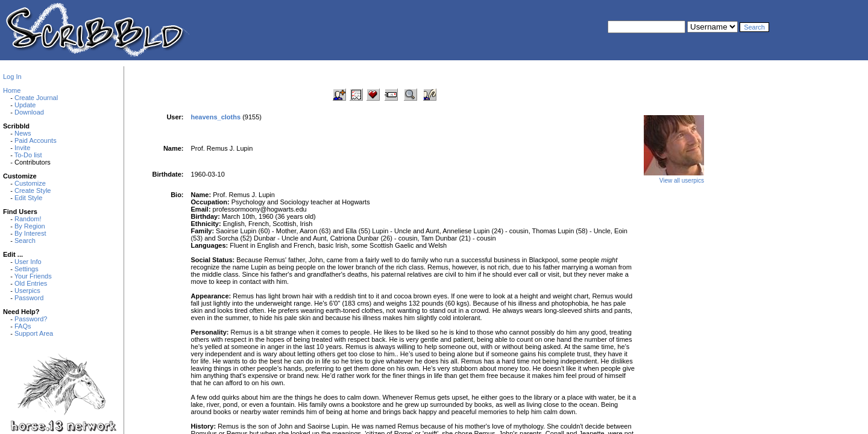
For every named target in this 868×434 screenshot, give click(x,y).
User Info (28, 262)
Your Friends (33, 276)
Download (29, 112)
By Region (30, 226)
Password (29, 298)
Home (12, 90)
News (23, 133)
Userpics (27, 291)
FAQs (23, 326)
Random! (28, 219)
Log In (12, 77)
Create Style (33, 190)
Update (25, 105)
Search (25, 241)
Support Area (34, 333)
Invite (22, 148)
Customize (30, 183)
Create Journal (36, 98)
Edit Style (28, 198)
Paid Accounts (36, 140)
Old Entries (31, 283)
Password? (31, 319)
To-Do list (28, 155)
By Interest (30, 233)
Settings (27, 269)
